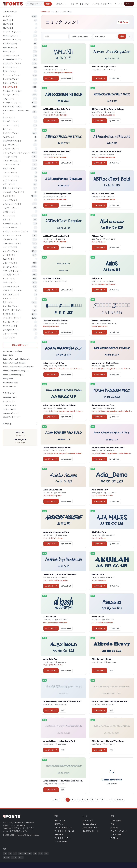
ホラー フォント (9, 184)
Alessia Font (98, 617)
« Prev (55, 800)
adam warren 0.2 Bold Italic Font (59, 405)
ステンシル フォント (11, 286)
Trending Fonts (9, 405)
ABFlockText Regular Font (56, 236)
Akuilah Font (98, 574)
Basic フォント (9, 52)
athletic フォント (10, 48)
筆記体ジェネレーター (12, 417)
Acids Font (97, 278)
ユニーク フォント (10, 247)
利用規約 (114, 827)
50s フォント (8, 20)
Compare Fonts (9, 409)
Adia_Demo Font (100, 490)
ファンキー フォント (11, 149)
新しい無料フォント (20, 345)
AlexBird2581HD (60, 115)
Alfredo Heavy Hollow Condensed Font (62, 701)
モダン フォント (9, 216)
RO (20, 853)
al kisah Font (50, 617)
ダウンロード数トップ (80, 4)
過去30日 (115, 838)
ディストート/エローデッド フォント (17, 112)
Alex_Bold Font (51, 659)
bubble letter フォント (12, 59)
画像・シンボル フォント (13, 188)
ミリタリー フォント (11, 208)
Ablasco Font (98, 236)
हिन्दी (21, 857)
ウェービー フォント (11, 322)
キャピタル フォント (11, 67)
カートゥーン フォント (12, 75)
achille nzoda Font (52, 278)
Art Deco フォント (10, 36)
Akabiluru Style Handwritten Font (60, 574)
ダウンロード (51, 78)
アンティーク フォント (12, 32)
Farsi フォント (9, 137)
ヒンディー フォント (11, 176)
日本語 (14, 857)
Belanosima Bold (10, 383)
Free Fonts (46, 12)
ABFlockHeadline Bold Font (57, 109)
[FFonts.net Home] (13, 4)
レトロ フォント (9, 255)
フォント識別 (88, 821)
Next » (120, 800)
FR (25, 853)
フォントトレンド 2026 (102, 4)
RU (46, 853)
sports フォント (9, 283)
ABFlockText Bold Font (103, 194)
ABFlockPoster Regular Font (57, 194)
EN (5, 853)
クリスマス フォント (11, 79)
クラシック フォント (11, 83)
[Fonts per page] (81, 36)
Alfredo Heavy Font (101, 659)
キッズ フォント (9, 196)
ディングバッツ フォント (13, 107)
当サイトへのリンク (119, 831)
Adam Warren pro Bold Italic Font (108, 448)
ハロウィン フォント (11, 165)
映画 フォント (8, 220)
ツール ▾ (119, 4)
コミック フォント (10, 87)
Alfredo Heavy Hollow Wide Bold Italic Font (64, 781)
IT (30, 853)
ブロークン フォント (11, 55)
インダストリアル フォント (14, 192)
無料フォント (60, 821)
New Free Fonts (10, 397)
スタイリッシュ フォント (13, 290)
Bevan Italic (8, 355)
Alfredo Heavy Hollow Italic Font (59, 741)
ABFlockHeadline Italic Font (57, 151)
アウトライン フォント (12, 235)
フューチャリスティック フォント (16, 153)
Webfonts (59, 834)
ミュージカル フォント (12, 224)
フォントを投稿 (61, 841)
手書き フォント (9, 168)
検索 (122, 36)
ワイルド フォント (10, 334)
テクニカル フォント (11, 294)
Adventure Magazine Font (56, 532)
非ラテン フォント (10, 227)
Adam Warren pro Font (103, 405)
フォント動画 (116, 834)
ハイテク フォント (10, 172)
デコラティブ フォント (12, 103)
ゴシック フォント (10, 157)
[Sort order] (105, 36)
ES (15, 853)
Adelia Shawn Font (53, 490)
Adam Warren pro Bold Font (57, 448)
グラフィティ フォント (12, 161)
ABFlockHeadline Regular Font (107, 151)
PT (35, 853)
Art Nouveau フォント (12, 40)
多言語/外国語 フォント (12, 141)
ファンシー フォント (11, 133)
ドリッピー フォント (11, 121)
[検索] (39, 4)
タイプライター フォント (13, 310)
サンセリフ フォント (11, 267)
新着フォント (62, 4)
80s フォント (8, 28)
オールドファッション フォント (15, 231)
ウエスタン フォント (11, 330)
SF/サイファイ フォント (12, 271)
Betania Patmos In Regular (14, 363)
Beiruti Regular (9, 386)
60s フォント (8, 24)
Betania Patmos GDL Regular (15, 371)
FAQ (113, 824)
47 (112, 800)
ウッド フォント (9, 338)
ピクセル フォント (10, 239)
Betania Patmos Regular (13, 375)
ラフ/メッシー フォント (12, 204)
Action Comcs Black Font (56, 321)
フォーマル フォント (11, 145)
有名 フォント (8, 129)
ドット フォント (9, 117)
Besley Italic (8, 379)
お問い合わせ (116, 821)
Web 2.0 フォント (10, 326)
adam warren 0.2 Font (54, 363)
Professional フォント (12, 243)
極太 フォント (8, 302)
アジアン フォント (10, 44)
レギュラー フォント (11, 251)
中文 (41, 853)
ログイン (129, 4)
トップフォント (9, 401)
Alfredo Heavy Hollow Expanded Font (110, 701)
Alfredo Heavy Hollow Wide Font (108, 741)
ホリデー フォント (10, 180)
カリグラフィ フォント (12, 63)
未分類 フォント (9, 314)
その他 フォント (9, 212)
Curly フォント (9, 99)
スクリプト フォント (11, 275)
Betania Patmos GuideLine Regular (18, 367)
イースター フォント (11, 125)
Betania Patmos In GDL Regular (16, 359)
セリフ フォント (9, 279)
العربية (6, 857)
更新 (111, 671)
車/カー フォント (9, 71)
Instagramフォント (11, 413)
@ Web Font (66, 78)
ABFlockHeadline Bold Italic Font (108, 109)
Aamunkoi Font (51, 67)
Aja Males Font (99, 532)
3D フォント (8, 16)
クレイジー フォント (11, 95)
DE (10, 853)
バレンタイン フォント (12, 318)
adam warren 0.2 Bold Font (105, 363)
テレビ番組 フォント (11, 306)
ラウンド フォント (10, 263)
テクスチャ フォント (11, 298)
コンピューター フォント (13, 91)
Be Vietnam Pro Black (12, 351)
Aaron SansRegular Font (104, 67)
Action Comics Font (101, 321)
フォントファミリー (63, 838)
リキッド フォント (10, 200)
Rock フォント (9, 259)
